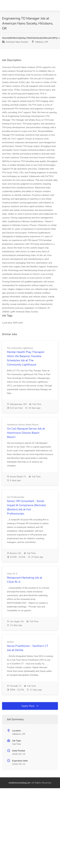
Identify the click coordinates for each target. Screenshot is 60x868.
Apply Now (30, 706)
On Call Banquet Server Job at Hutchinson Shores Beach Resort (26, 433)
